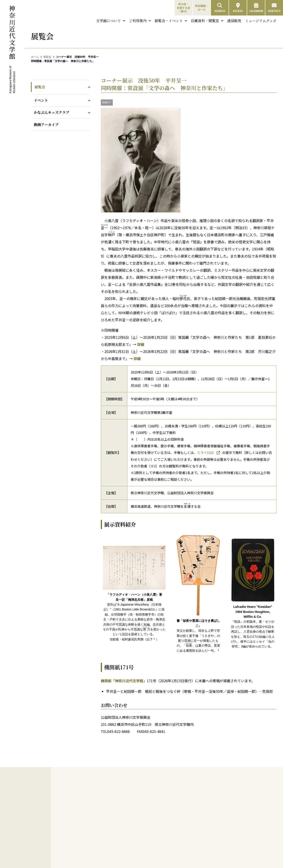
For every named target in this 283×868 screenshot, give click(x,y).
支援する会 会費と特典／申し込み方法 (165, 835)
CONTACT (274, 8)
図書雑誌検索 (250, 792)
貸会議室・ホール (202, 8)
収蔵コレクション (250, 803)
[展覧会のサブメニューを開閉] (88, 87)
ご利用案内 (140, 21)
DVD (98, 849)
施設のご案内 (199, 819)
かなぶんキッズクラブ (52, 112)
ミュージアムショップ (206, 840)
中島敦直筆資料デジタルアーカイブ (252, 821)
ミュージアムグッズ (261, 21)
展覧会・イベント (171, 21)
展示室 (197, 829)
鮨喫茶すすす (201, 845)
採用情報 (101, 817)
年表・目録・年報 (107, 838)
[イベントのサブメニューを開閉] (88, 100)
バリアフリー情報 (204, 813)
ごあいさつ (103, 792)
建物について (104, 811)
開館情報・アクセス (205, 792)
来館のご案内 (199, 787)
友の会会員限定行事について (155, 821)
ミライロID (206, 452)
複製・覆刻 (103, 844)
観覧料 (197, 797)
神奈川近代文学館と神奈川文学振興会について (112, 799)
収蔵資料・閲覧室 (207, 21)
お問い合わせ (247, 843)
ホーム (35, 57)
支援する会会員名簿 (157, 847)
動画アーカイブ (46, 125)
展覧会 (47, 57)
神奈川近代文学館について (111, 787)
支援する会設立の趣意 (158, 842)
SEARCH (220, 8)
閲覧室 (197, 824)
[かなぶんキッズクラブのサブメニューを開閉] (88, 112)
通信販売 (234, 21)
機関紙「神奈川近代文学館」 (124, 681)
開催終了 (107, 102)
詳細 (141, 344)
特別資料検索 (250, 797)
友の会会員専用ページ (158, 828)
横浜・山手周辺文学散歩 (159, 797)
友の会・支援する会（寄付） (184, 8)
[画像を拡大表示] (141, 211)
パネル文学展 (104, 859)
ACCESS (238, 8)
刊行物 (97, 822)
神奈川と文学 (150, 787)
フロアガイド (201, 808)
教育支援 (98, 854)
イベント (41, 100)
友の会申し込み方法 (157, 813)
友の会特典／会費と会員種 (161, 808)
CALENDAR (256, 8)
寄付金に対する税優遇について (154, 854)
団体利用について (204, 803)
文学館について (111, 21)
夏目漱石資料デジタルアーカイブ (252, 811)
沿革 (99, 806)
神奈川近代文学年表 (157, 792)
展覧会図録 (103, 828)
